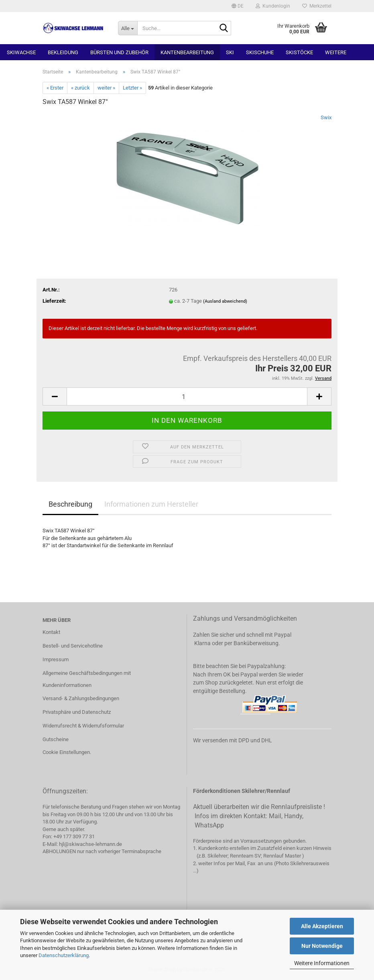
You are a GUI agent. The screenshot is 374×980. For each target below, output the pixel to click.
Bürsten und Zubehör (119, 52)
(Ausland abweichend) (225, 301)
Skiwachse (21, 52)
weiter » (106, 88)
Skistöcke (299, 52)
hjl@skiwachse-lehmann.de (90, 844)
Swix (326, 117)
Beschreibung (70, 504)
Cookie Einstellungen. (67, 752)
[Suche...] (128, 28)
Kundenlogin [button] (273, 6)
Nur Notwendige (322, 946)
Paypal (283, 635)
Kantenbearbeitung (187, 52)
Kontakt (51, 632)
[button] (238, 6)
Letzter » (132, 88)
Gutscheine (56, 739)
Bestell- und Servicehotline (73, 646)
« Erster (55, 88)
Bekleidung (63, 52)
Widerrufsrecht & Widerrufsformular (83, 726)
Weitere (336, 52)
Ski (230, 52)
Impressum (56, 659)
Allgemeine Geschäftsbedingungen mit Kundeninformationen (87, 679)
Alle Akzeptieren (322, 926)
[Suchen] (224, 29)
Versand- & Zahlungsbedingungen (81, 698)
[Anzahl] (187, 396)
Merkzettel (317, 6)
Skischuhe (260, 52)
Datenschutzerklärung (64, 955)
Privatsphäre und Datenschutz (77, 712)
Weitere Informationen (322, 963)
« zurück (80, 88)
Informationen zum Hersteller (151, 504)
